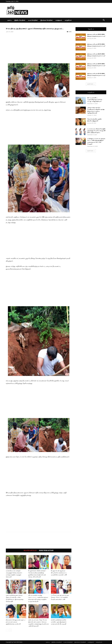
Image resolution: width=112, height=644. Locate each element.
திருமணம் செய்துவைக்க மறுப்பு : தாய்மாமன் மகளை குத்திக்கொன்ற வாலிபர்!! (16, 622)
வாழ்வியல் (68, 20)
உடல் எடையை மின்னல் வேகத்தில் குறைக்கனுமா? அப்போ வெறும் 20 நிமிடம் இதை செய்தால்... (96, 131)
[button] (104, 20)
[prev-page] (7, 630)
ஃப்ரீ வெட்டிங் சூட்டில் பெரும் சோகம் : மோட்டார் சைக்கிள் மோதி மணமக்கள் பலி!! (60, 597)
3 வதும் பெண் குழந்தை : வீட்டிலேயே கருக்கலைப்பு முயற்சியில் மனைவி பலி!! (59, 573)
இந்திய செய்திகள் (20, 20)
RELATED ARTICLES (30, 550)
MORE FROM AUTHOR (46, 550)
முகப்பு (9, 20)
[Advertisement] (39, 49)
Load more (91, 84)
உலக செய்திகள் (33, 20)
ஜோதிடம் (91, 29)
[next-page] (10, 630)
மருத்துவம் (59, 20)
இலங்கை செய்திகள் (46, 20)
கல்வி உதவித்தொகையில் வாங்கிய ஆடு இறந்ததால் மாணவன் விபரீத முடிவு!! (59, 622)
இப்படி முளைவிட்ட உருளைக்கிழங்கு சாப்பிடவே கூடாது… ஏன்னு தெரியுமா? (95, 100)
